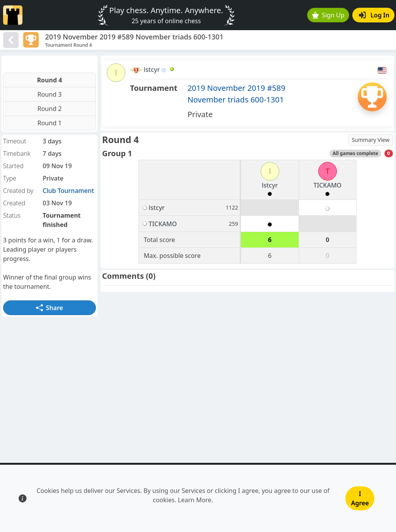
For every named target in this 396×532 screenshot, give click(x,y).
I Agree (360, 498)
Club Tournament (68, 191)
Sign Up (328, 15)
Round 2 (50, 109)
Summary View (370, 140)
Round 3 (50, 94)
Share (49, 308)
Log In (374, 15)
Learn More (195, 500)
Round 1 (50, 123)
